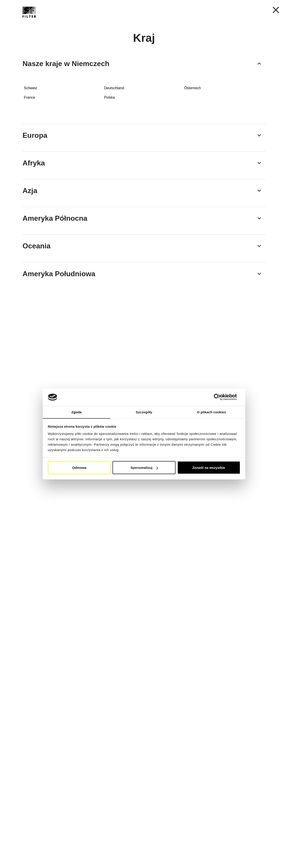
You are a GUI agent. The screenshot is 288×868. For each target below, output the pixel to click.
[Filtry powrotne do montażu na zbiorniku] (113, 153)
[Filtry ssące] (237, 153)
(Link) (230, 499)
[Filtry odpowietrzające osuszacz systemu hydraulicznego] (175, 224)
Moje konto (249, 10)
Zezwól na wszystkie (209, 468)
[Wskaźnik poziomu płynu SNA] (113, 224)
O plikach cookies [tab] (211, 412)
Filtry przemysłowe (115, 22)
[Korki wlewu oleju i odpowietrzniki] (51, 224)
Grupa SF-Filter (195, 22)
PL (192, 10)
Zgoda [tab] (76, 412)
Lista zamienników (157, 22)
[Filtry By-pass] (51, 289)
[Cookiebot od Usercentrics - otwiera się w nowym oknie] (221, 397)
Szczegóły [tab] (144, 412)
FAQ (221, 22)
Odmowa (79, 468)
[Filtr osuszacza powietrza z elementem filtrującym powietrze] (237, 224)
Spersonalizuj (144, 468)
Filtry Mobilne (75, 22)
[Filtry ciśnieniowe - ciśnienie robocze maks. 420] (175, 153)
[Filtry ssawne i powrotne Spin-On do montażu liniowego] (51, 153)
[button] (215, 10)
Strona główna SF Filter (39, 34)
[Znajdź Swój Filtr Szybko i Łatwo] (255, 22)
